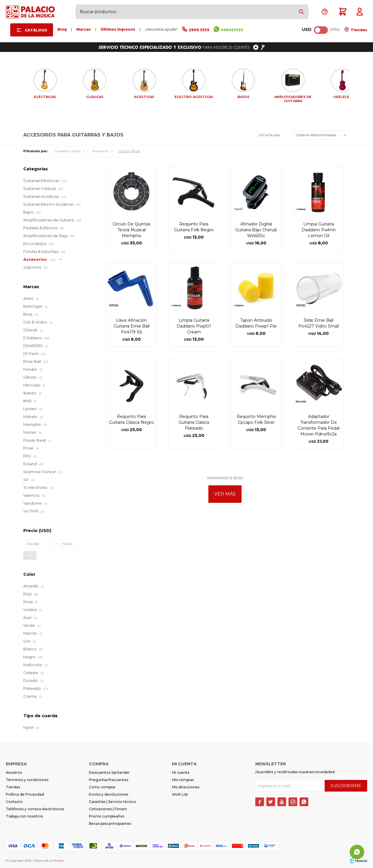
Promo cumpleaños (107, 816)
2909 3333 (199, 30)
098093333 (232, 30)
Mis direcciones (186, 787)
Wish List (180, 794)
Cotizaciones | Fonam (108, 809)
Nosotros (14, 772)
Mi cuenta (181, 772)
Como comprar (102, 787)
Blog (62, 29)
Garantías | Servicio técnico (113, 802)
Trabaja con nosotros (24, 816)
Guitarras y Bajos (68, 151)
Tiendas (358, 30)
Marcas (84, 29)
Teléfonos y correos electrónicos (35, 809)
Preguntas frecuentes (109, 780)
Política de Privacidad (25, 794)
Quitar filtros (129, 151)
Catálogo (36, 30)
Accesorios (100, 151)
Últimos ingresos (118, 29)
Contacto (14, 802)
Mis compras (183, 780)
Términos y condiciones (27, 780)
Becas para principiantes (110, 824)
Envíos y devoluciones (109, 794)
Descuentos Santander (109, 772)
